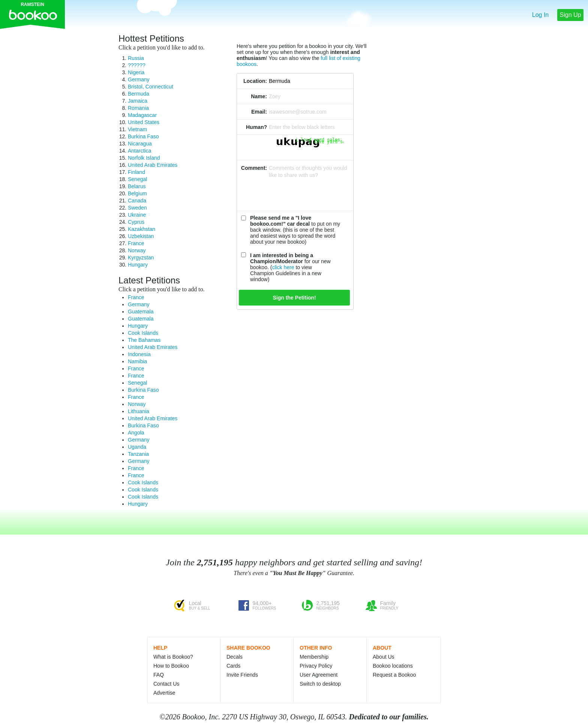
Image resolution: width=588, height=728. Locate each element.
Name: (259, 96)
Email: (259, 112)
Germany (139, 79)
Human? (256, 127)
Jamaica (138, 101)
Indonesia (139, 354)
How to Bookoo (171, 666)
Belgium (137, 193)
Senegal (137, 179)
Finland (136, 172)
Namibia (137, 361)
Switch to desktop (320, 684)
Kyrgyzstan (141, 258)
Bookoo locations (393, 666)
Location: (255, 81)
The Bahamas (144, 340)
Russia (136, 58)
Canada (137, 201)
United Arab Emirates (153, 165)
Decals (235, 657)
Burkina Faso (143, 136)
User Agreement (319, 675)
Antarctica (139, 151)
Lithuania (139, 411)
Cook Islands (143, 333)
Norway (137, 250)
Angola (136, 433)
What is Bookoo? (173, 657)
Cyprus (136, 222)
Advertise (164, 693)
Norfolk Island (144, 158)
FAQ (159, 675)
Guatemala (141, 312)
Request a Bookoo (394, 675)
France (136, 243)
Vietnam (137, 129)
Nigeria (136, 72)
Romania (138, 108)
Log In (540, 15)
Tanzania (138, 454)
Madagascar (142, 115)
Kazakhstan (142, 229)
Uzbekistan (141, 236)
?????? (137, 65)
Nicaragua (140, 144)
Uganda (137, 447)
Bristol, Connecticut (151, 87)
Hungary (138, 265)
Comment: (254, 168)
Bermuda (139, 94)
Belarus (137, 186)
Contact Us (166, 684)
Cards (233, 666)
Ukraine (137, 215)
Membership (314, 657)
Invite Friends (242, 675)
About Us (384, 657)
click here (283, 267)
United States (144, 122)
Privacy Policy (316, 666)
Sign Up (571, 15)
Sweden (137, 208)
